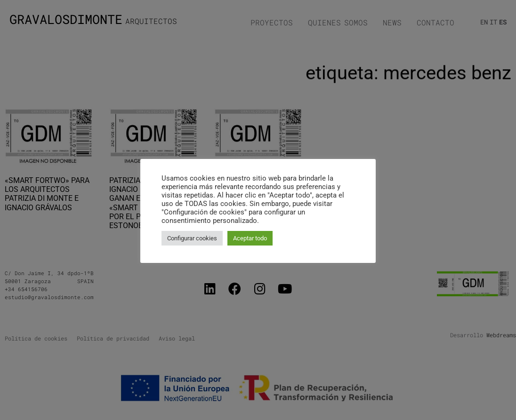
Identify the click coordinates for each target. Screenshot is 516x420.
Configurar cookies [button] (192, 238)
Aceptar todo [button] (250, 238)
